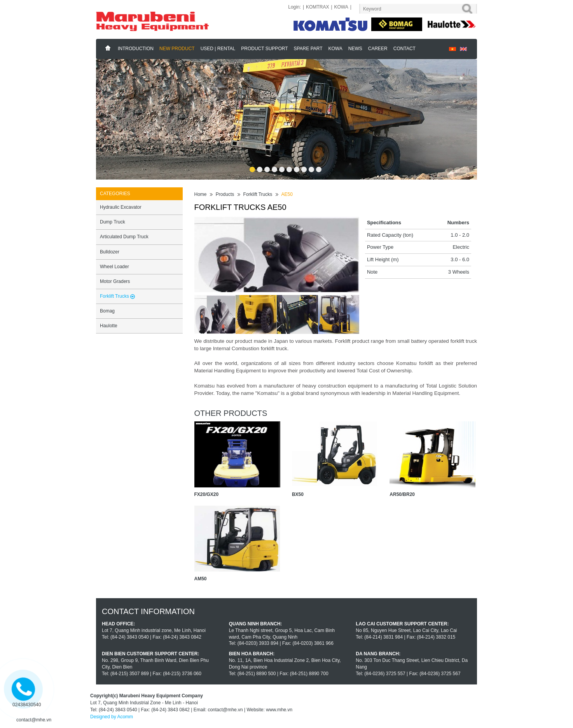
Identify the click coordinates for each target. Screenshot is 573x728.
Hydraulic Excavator (121, 207)
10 (319, 167)
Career (378, 49)
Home (108, 48)
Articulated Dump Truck (124, 237)
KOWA (341, 7)
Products (225, 194)
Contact (404, 49)
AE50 (287, 194)
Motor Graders (115, 281)
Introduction (136, 49)
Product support (264, 49)
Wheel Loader (114, 267)
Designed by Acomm (112, 717)
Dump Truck (113, 222)
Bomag (107, 311)
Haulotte (109, 326)
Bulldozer (110, 252)
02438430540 (27, 705)
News (355, 49)
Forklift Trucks (258, 194)
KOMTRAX (317, 7)
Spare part (308, 49)
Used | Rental (218, 49)
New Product (177, 49)
